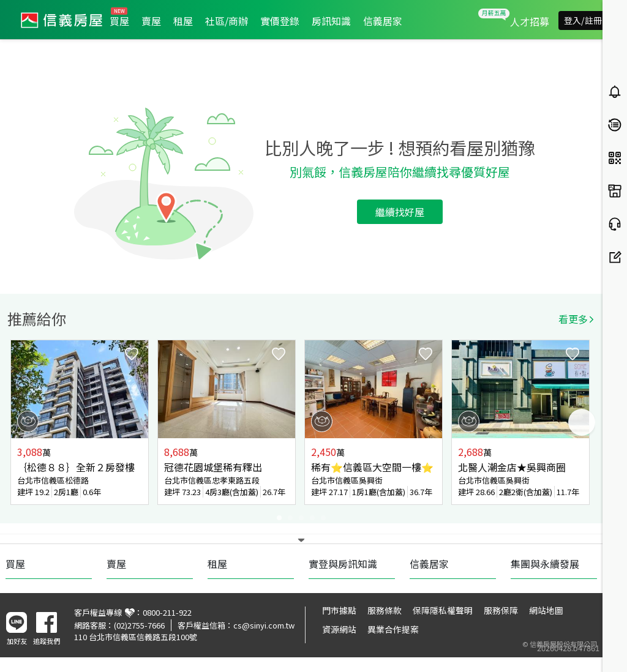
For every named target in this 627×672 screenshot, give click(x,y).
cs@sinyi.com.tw (264, 625)
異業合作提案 (393, 629)
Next (582, 422)
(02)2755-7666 (139, 625)
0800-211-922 (167, 612)
